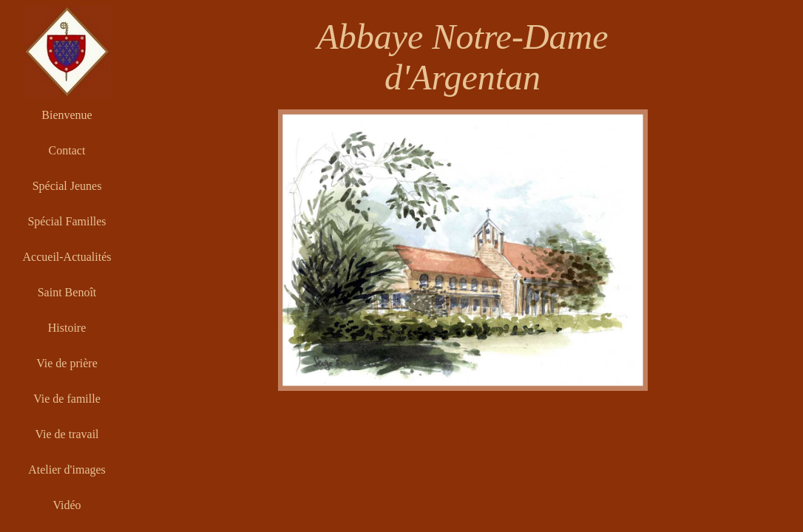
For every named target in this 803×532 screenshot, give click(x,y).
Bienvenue (67, 115)
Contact (67, 150)
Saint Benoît (67, 292)
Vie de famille (67, 399)
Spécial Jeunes (67, 186)
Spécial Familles (67, 221)
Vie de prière (67, 363)
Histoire (67, 328)
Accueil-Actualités (67, 257)
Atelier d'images (67, 470)
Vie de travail (67, 434)
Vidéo (67, 505)
